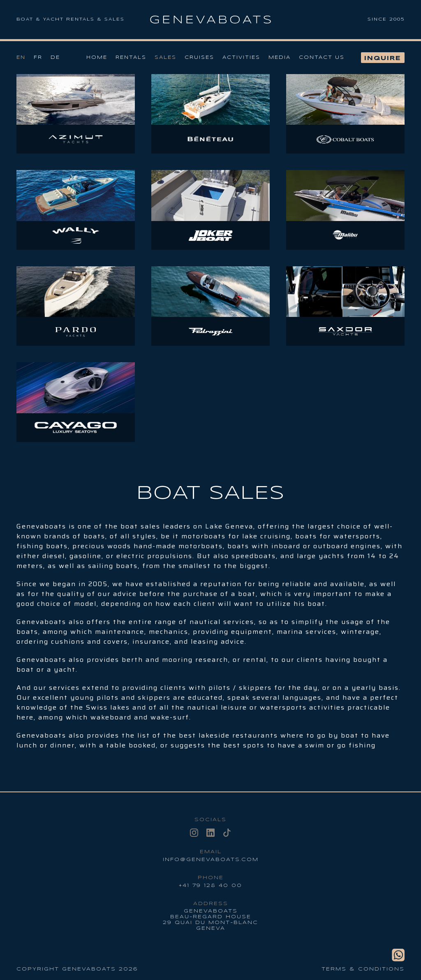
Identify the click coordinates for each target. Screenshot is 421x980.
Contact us (322, 57)
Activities (241, 57)
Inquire (383, 58)
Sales (165, 57)
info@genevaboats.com (211, 860)
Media (280, 57)
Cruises (199, 57)
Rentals (131, 57)
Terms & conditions (363, 969)
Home (97, 57)
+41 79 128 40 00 (210, 886)
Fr (38, 57)
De (55, 57)
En (21, 57)
